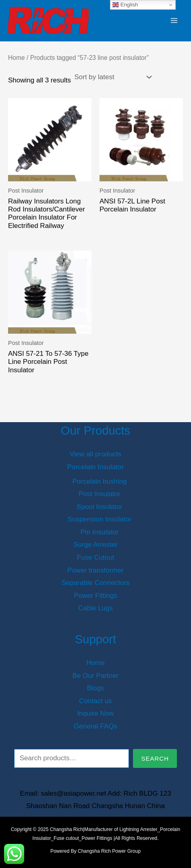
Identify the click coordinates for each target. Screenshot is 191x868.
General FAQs (95, 726)
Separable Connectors (95, 583)
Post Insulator (100, 494)
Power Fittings (95, 596)
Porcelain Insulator (96, 467)
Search (155, 758)
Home (17, 58)
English (125, 5)
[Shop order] (112, 77)
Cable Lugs (95, 608)
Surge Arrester (95, 545)
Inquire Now (96, 713)
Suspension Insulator (100, 519)
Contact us (95, 701)
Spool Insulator (99, 507)
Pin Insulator (100, 532)
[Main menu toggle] (174, 21)
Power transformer (95, 570)
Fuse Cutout (96, 557)
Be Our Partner (95, 676)
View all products (95, 454)
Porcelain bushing (99, 481)
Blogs (96, 688)
